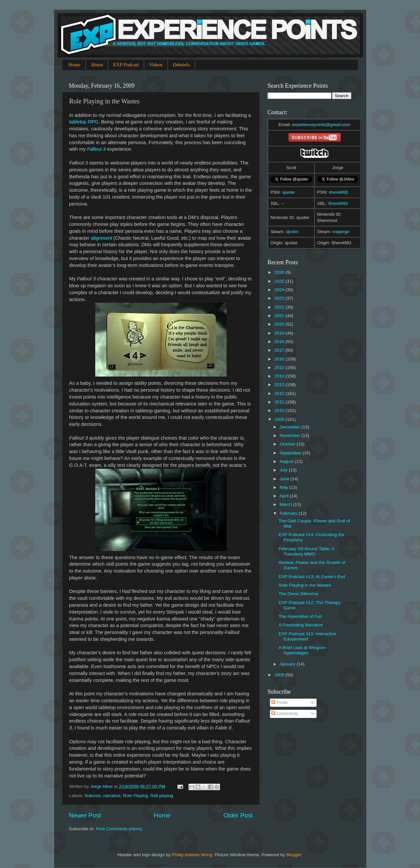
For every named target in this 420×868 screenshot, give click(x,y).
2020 (280, 324)
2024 (280, 290)
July (284, 470)
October (288, 444)
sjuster (289, 192)
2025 (280, 281)
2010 (280, 411)
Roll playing (162, 796)
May (285, 487)
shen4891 (338, 192)
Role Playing (135, 796)
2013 (280, 385)
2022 (280, 307)
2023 (280, 298)
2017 (280, 350)
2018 (280, 342)
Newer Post (85, 815)
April (285, 496)
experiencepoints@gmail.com (321, 125)
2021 (280, 316)
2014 (280, 376)
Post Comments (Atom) (119, 829)
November (291, 435)
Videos (156, 65)
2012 (280, 393)
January (288, 664)
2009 (280, 419)
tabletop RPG (84, 122)
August (287, 461)
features (93, 796)
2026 (280, 272)
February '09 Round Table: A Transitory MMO (306, 551)
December (291, 427)
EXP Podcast (126, 65)
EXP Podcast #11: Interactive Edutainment (307, 636)
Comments (285, 714)
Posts (279, 702)
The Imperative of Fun (300, 616)
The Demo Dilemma (298, 594)
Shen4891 (338, 203)
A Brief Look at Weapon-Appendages (302, 650)
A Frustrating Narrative (301, 625)
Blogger (294, 855)
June (285, 479)
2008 (280, 675)
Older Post (238, 815)
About (97, 65)
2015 (280, 368)
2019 (280, 333)
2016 (280, 359)
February (289, 513)
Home (74, 65)
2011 (280, 402)
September (291, 453)
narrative (112, 796)
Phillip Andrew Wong (192, 855)
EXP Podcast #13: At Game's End (312, 577)
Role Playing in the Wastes (305, 585)
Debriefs (181, 65)
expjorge (341, 232)
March (287, 504)
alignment (101, 238)
